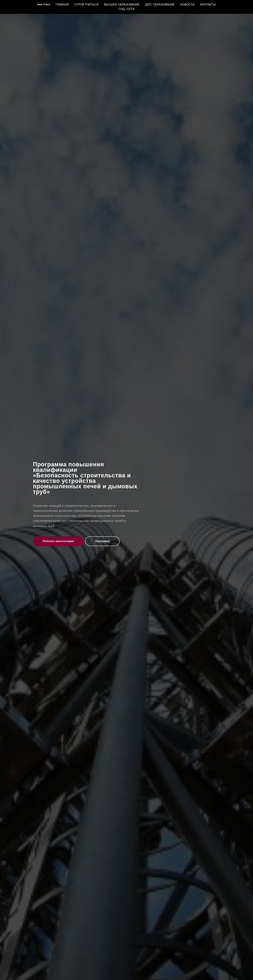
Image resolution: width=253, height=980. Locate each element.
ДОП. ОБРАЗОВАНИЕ (160, 5)
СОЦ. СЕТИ (127, 9)
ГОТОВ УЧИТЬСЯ (86, 5)
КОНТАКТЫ (208, 5)
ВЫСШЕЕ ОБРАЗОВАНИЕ (122, 5)
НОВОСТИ (187, 5)
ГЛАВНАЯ (62, 5)
